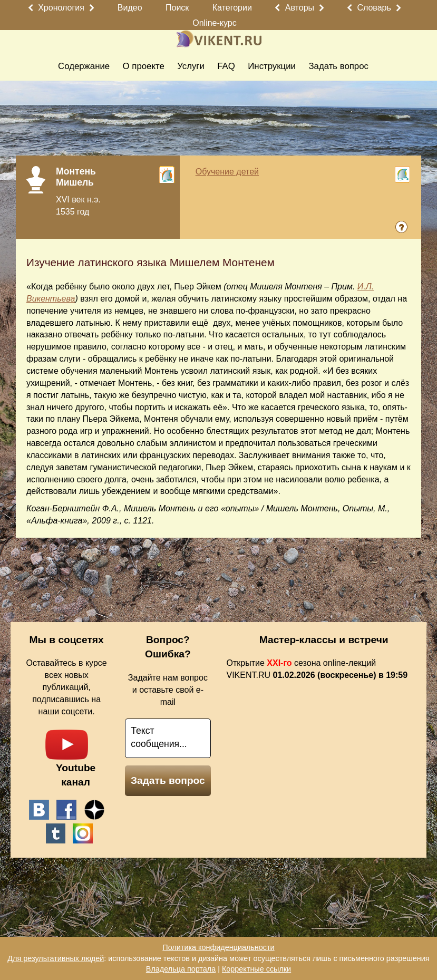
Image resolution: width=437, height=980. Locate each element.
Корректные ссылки (256, 969)
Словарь (374, 8)
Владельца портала (181, 969)
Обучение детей (227, 172)
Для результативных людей (56, 958)
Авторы (300, 8)
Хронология (61, 8)
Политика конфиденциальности (218, 947)
